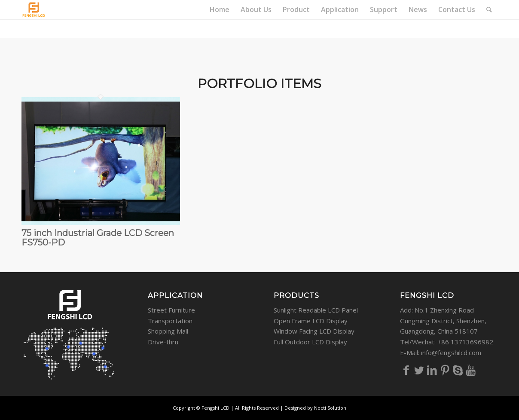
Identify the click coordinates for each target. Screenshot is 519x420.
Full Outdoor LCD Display (310, 342)
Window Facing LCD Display (314, 331)
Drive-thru (163, 342)
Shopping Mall (168, 331)
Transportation (170, 321)
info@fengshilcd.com (451, 353)
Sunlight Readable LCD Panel (316, 310)
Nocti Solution (330, 408)
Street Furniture (171, 310)
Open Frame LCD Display (311, 321)
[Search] (489, 10)
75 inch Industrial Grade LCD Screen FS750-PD (98, 238)
